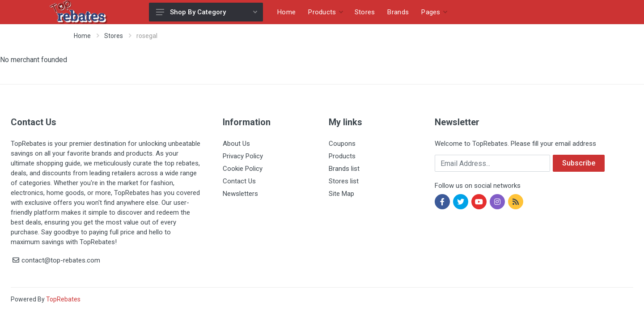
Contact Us (239, 181)
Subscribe (579, 163)
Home (82, 36)
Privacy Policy (243, 156)
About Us (236, 144)
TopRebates (63, 299)
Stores (114, 36)
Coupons (342, 144)
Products (342, 156)
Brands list (344, 169)
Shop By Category (207, 12)
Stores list (344, 181)
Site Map (341, 194)
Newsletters (240, 194)
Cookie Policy (243, 169)
